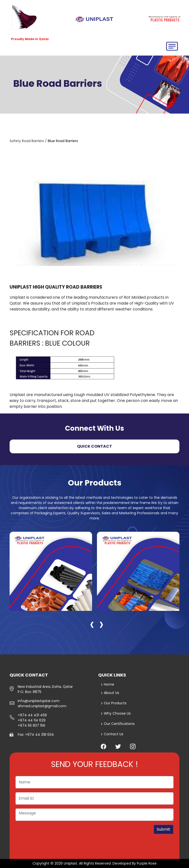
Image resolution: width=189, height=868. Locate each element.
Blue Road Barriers (63, 141)
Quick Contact (94, 446)
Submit (164, 829)
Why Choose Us (116, 713)
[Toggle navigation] (172, 46)
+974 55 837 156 (31, 725)
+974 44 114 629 (32, 720)
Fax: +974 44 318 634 (36, 735)
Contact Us (112, 734)
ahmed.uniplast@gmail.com (42, 706)
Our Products (114, 703)
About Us (110, 693)
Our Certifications (118, 724)
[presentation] (92, 624)
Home (107, 684)
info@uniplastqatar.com (39, 701)
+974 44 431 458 (32, 715)
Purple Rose (147, 863)
